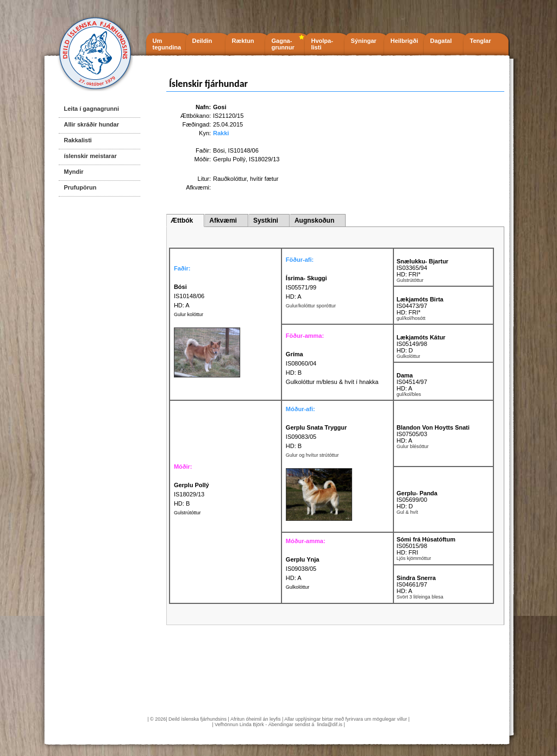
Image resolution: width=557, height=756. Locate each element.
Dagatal (441, 41)
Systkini (266, 220)
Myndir (74, 172)
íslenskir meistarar (90, 156)
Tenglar (481, 41)
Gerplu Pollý (229, 159)
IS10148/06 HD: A (189, 296)
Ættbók (182, 220)
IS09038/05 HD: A (303, 569)
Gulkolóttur (298, 587)
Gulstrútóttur (187, 513)
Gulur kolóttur (189, 314)
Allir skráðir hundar (92, 124)
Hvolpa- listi (322, 44)
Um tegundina (167, 44)
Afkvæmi (223, 220)
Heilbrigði (405, 41)
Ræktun (243, 41)
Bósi (219, 150)
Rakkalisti (78, 140)
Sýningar (364, 41)
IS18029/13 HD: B (192, 494)
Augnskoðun (314, 220)
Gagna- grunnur (283, 44)
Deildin (202, 41)
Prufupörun (80, 187)
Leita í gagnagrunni (92, 109)
